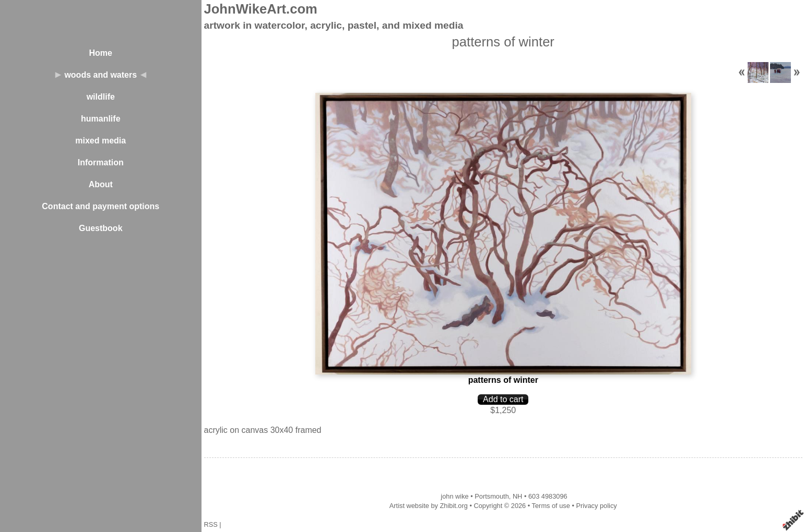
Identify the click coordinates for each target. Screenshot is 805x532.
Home (101, 53)
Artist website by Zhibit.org (429, 506)
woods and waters (100, 75)
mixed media (100, 141)
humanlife (101, 119)
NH (517, 496)
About (101, 184)
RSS (211, 524)
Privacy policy (596, 506)
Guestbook (101, 228)
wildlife (101, 97)
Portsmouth (492, 496)
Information (101, 162)
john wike (454, 496)
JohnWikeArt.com (261, 9)
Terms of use (551, 506)
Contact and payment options (100, 206)
